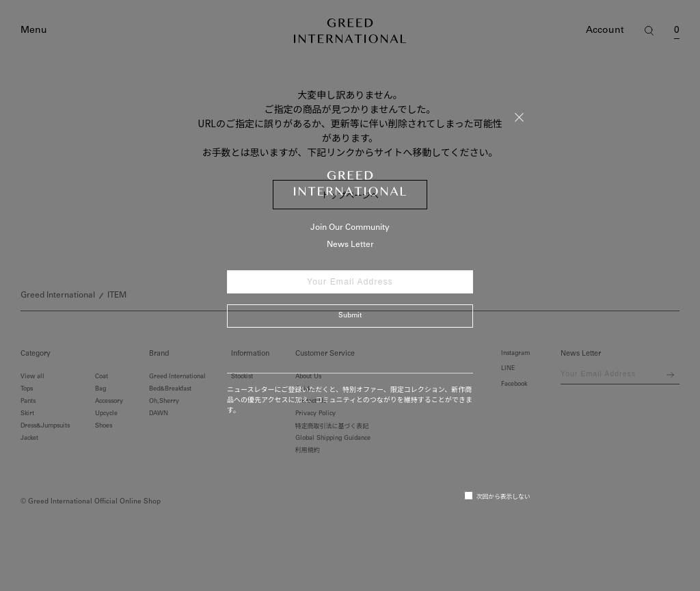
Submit (350, 316)
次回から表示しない (497, 496)
